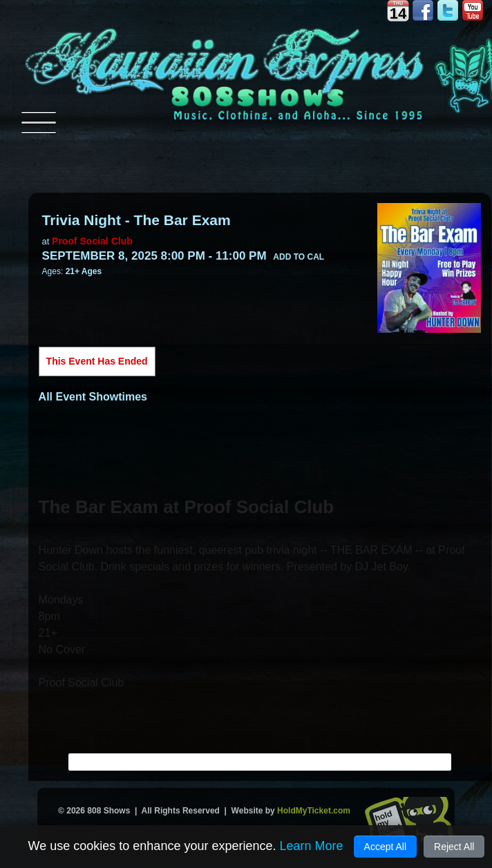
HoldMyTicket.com (314, 811)
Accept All (385, 847)
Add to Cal (299, 257)
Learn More (311, 846)
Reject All (454, 847)
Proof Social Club (92, 241)
